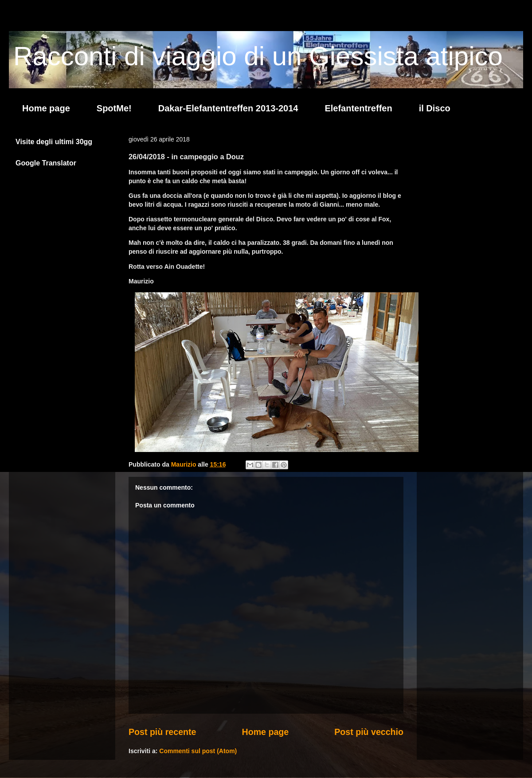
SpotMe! (114, 108)
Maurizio (185, 464)
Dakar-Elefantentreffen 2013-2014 (228, 108)
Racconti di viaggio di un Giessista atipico (258, 56)
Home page (46, 108)
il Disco (435, 108)
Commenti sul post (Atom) (198, 751)
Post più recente (162, 732)
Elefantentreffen (358, 108)
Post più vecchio (369, 732)
